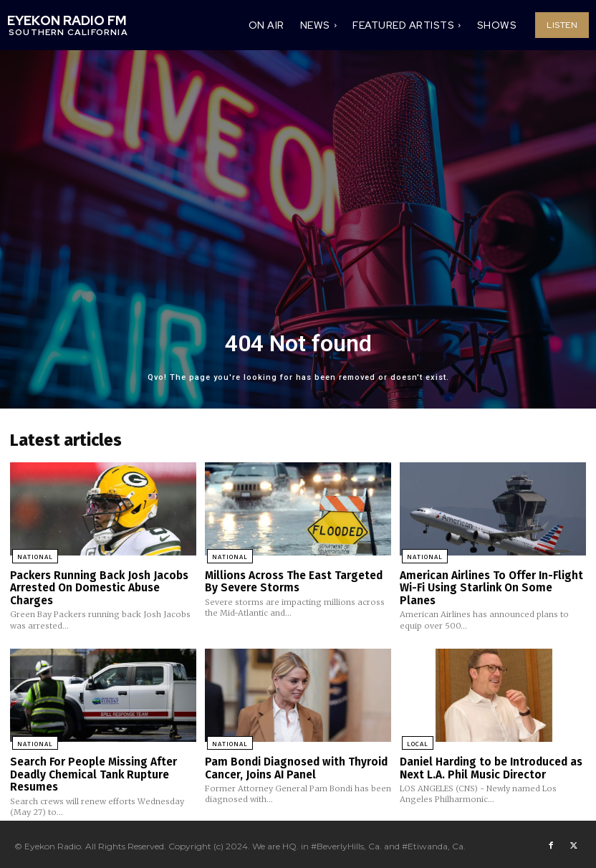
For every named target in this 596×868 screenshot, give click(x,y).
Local (415, 740)
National (33, 556)
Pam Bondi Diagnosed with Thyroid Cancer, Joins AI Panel (294, 764)
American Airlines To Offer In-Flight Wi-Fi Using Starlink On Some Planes (490, 586)
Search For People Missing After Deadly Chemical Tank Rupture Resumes (92, 770)
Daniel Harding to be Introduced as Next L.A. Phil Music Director (491, 764)
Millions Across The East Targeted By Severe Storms (293, 580)
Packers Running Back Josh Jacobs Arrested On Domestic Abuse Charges (97, 586)
